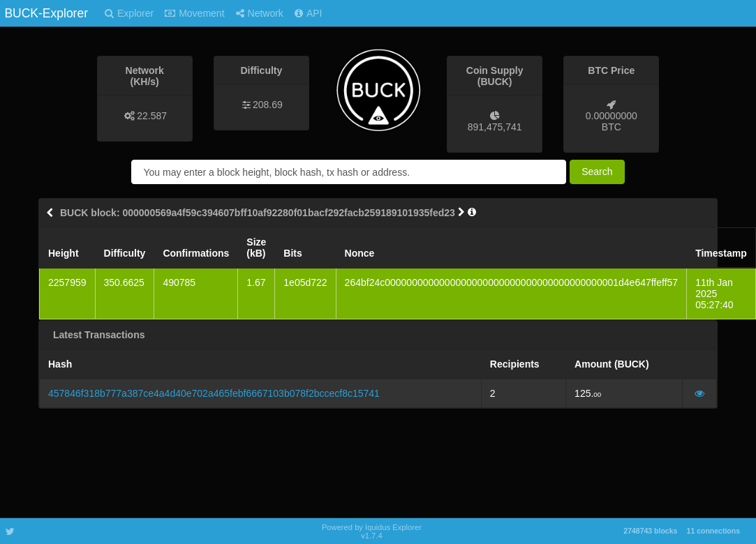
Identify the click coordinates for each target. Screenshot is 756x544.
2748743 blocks (650, 531)
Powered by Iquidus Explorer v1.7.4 (372, 531)
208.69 (268, 105)
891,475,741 (495, 127)
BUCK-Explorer (46, 13)
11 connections (713, 531)
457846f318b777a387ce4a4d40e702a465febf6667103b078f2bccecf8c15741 (214, 393)
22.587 (152, 116)
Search (597, 172)
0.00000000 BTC (612, 121)
